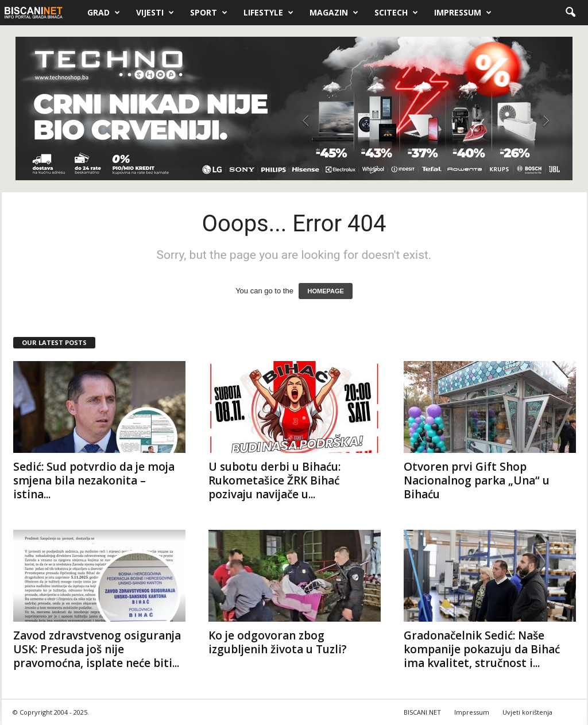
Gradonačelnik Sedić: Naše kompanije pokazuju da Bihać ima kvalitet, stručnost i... (482, 649)
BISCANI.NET (422, 712)
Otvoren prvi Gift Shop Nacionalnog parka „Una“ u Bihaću (477, 480)
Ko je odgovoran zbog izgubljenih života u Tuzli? (278, 642)
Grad (104, 13)
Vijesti (155, 13)
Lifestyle (268, 13)
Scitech (396, 13)
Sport (209, 13)
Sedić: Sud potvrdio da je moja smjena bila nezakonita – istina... (94, 480)
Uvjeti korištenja (527, 712)
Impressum (463, 13)
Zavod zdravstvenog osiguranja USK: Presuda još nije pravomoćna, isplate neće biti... (97, 649)
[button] (570, 13)
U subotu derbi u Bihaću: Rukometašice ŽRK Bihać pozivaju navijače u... (274, 480)
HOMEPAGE (325, 291)
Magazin (334, 13)
